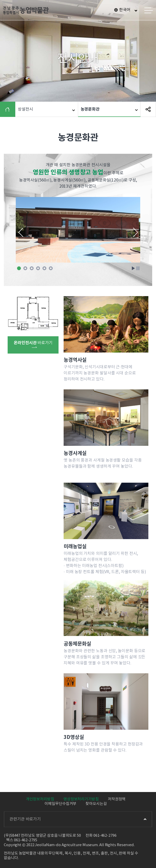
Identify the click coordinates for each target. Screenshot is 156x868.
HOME (9, 109)
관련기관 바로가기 (78, 819)
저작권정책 (117, 799)
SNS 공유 (148, 109)
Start (133, 268)
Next (135, 232)
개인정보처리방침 (40, 799)
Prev (21, 232)
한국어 (125, 10)
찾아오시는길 (96, 804)
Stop (138, 268)
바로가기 (33, 344)
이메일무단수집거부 (60, 804)
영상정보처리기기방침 (81, 799)
